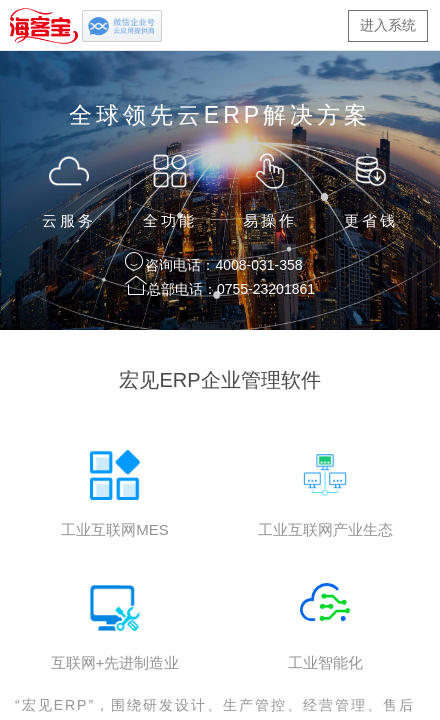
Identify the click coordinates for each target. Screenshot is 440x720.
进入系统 (388, 25)
